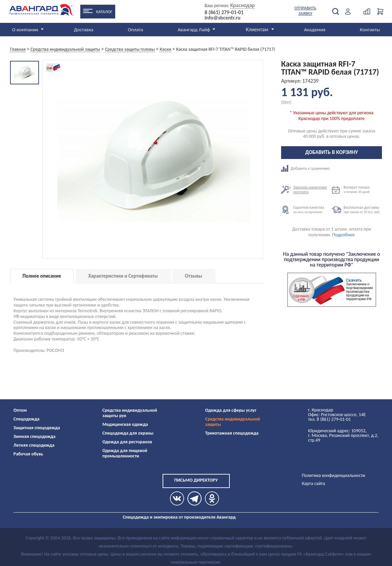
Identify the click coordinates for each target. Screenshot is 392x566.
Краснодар (242, 5)
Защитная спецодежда (37, 428)
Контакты (370, 30)
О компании (25, 30)
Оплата (136, 30)
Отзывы (194, 276)
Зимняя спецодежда (34, 436)
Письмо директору (196, 480)
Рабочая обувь (28, 454)
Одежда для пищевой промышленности (125, 453)
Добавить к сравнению (306, 168)
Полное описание (42, 276)
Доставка (84, 30)
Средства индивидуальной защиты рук (130, 413)
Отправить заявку (306, 11)
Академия (315, 30)
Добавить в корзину (332, 152)
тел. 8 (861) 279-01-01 (329, 419)
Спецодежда (26, 419)
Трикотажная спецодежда (232, 433)
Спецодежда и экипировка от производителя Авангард (179, 517)
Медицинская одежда (125, 424)
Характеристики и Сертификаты (123, 276)
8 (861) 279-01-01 (224, 12)
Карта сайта (314, 483)
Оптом (20, 410)
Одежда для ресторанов (127, 442)
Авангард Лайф (194, 30)
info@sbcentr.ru (223, 18)
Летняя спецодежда (34, 445)
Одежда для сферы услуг (231, 410)
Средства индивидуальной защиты (233, 422)
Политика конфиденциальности (334, 475)
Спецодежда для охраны (128, 433)
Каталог (104, 12)
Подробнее (343, 235)
